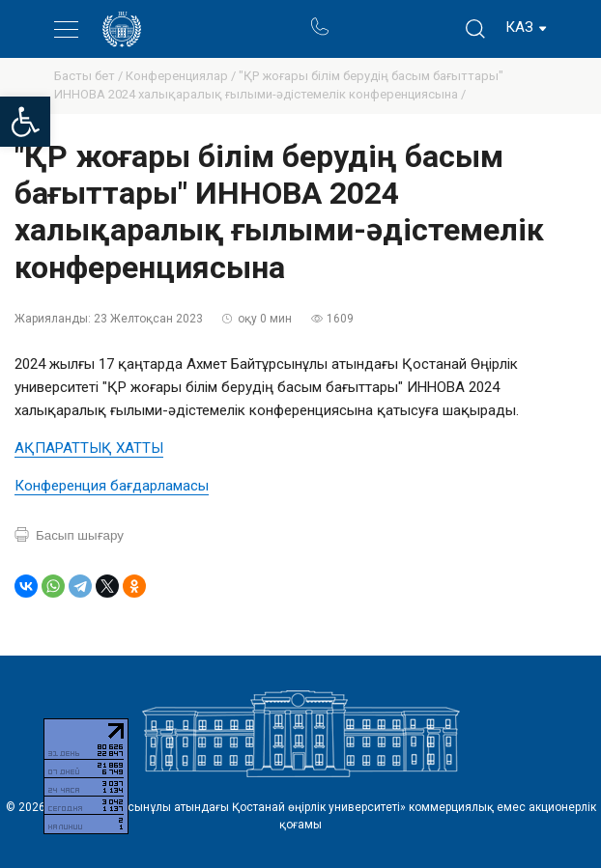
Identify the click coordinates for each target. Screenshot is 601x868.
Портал (356, 18)
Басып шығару (80, 535)
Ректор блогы (394, 18)
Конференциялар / (182, 76)
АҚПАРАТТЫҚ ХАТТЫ (89, 448)
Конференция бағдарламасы (112, 486)
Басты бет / (90, 76)
